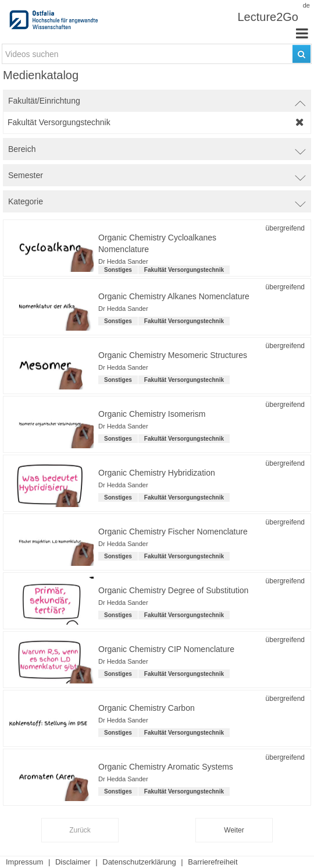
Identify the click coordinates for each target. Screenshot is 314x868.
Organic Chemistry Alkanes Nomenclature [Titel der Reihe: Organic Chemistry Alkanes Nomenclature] (174, 296)
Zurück (80, 830)
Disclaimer (73, 862)
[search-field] (157, 54)
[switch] (157, 101)
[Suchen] (301, 54)
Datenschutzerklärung (139, 862)
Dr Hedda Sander (123, 261)
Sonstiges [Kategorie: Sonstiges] (118, 270)
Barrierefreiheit (213, 862)
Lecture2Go (268, 17)
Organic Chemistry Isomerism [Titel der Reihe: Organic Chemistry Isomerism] (152, 414)
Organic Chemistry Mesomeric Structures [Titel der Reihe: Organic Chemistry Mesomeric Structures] (173, 355)
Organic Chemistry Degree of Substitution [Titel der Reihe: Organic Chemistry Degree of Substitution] (173, 590)
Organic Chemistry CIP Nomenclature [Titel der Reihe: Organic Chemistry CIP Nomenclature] (166, 649)
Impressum (24, 862)
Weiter (234, 830)
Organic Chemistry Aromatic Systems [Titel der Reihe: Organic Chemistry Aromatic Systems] (166, 767)
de (306, 5)
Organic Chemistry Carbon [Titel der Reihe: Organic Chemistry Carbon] (147, 708)
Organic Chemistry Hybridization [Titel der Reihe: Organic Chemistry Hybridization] (157, 473)
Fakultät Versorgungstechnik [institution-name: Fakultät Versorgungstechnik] (184, 270)
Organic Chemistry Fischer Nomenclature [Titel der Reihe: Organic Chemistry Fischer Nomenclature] (173, 532)
